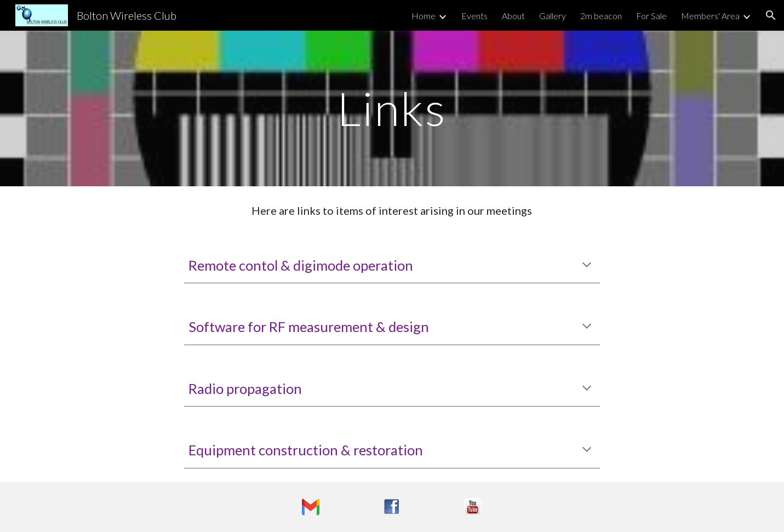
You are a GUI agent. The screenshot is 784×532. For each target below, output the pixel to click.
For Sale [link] (651, 16)
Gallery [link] (553, 16)
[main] (392, 108)
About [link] (513, 16)
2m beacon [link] (601, 16)
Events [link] (474, 16)
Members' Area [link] (710, 16)
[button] (771, 15)
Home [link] (424, 16)
